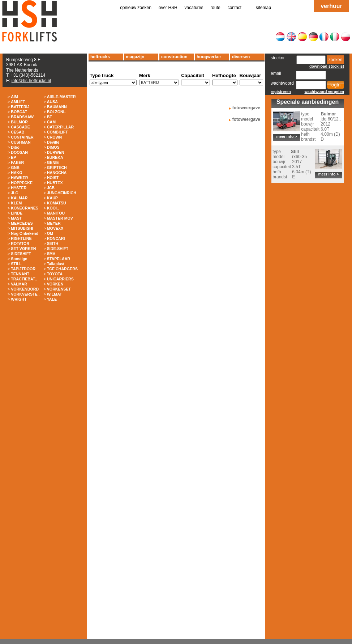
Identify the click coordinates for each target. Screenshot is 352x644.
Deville (53, 142)
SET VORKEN (23, 249)
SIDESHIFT (21, 254)
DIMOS (53, 147)
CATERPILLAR (60, 127)
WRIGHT (19, 299)
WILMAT (55, 294)
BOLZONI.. (57, 112)
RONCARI (56, 238)
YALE (52, 299)
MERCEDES (22, 223)
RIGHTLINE (21, 238)
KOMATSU (57, 203)
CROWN (54, 137)
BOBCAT (19, 112)
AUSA (52, 102)
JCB (51, 188)
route (215, 8)
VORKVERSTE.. (25, 294)
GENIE (53, 162)
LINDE (17, 213)
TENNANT (20, 274)
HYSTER (19, 188)
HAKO (16, 173)
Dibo (15, 147)
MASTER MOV (60, 218)
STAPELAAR (59, 259)
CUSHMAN (21, 142)
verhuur (331, 6)
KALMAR (19, 198)
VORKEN (55, 284)
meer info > (286, 136)
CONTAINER (22, 137)
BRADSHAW (22, 117)
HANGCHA (57, 173)
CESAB (18, 132)
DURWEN (56, 152)
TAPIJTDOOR (23, 269)
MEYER (54, 223)
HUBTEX (55, 183)
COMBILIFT (57, 132)
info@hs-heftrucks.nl (31, 81)
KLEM (16, 203)
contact (235, 8)
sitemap (263, 8)
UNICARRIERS (60, 279)
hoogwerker (209, 57)
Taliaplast (56, 264)
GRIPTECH (57, 168)
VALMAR (19, 284)
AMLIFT (18, 102)
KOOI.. (53, 208)
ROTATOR (20, 243)
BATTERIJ (20, 107)
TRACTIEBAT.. (24, 279)
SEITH (53, 243)
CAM (51, 122)
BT (50, 117)
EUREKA (55, 157)
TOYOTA (55, 274)
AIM (14, 97)
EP (13, 157)
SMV (51, 254)
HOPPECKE (22, 183)
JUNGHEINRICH (62, 193)
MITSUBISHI (22, 228)
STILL (16, 264)
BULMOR (19, 122)
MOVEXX (55, 228)
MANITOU (56, 213)
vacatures (194, 8)
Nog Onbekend (25, 233)
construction (174, 57)
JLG (15, 193)
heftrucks (100, 57)
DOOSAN (19, 152)
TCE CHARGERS (62, 269)
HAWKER (19, 178)
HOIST (53, 178)
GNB (15, 168)
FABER (17, 162)
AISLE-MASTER (61, 97)
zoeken (336, 60)
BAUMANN (57, 107)
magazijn (135, 57)
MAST (16, 218)
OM (50, 233)
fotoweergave (246, 108)
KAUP (52, 198)
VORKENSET (59, 289)
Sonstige (19, 259)
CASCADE (20, 127)
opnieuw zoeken (136, 8)
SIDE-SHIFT (58, 249)
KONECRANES (25, 208)
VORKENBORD (25, 289)
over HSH (168, 8)
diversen (241, 57)
